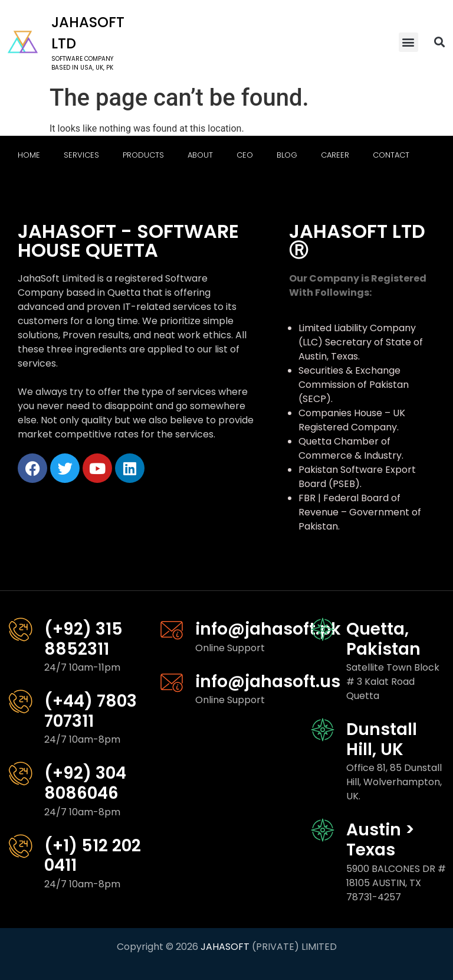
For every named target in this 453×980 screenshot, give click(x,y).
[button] (408, 42)
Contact (391, 155)
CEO (245, 155)
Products (143, 155)
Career (335, 155)
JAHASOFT (225, 947)
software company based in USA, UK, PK (82, 63)
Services (81, 155)
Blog (287, 155)
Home (29, 155)
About (200, 155)
